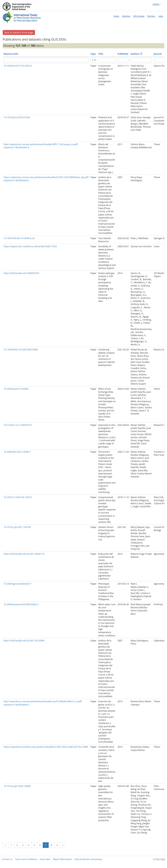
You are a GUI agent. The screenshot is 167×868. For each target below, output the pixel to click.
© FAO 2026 (159, 859)
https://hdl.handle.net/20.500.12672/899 (24, 641)
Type (93, 54)
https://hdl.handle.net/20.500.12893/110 (24, 554)
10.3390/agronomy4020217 (17, 584)
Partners (151, 16)
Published (123, 54)
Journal (158, 54)
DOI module (139, 16)
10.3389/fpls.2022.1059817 (17, 452)
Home (116, 16)
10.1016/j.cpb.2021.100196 (17, 527)
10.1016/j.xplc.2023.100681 (17, 786)
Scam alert (45, 859)
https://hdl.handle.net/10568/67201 (22, 273)
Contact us (7, 859)
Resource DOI (11, 54)
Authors (135, 54)
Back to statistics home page (19, 32)
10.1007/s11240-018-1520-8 (18, 497)
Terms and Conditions (26, 859)
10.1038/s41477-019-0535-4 (18, 66)
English (157, 4)
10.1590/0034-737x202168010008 (21, 350)
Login (161, 16)
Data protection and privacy (88, 859)
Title (101, 54)
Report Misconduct (62, 859)
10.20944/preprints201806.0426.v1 (21, 604)
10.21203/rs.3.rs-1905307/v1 (18, 425)
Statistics (126, 16)
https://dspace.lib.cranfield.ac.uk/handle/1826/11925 (30, 246)
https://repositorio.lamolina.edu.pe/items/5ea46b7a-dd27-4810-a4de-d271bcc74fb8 (46, 747)
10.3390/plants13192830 (16, 389)
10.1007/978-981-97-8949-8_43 (19, 238)
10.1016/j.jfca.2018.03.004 (17, 117)
